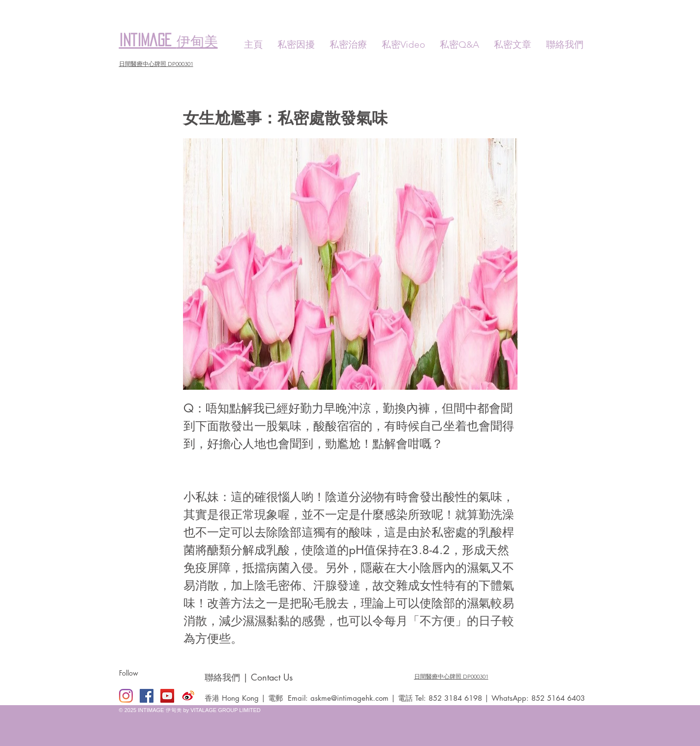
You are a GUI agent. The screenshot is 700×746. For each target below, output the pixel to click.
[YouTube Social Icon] (167, 696)
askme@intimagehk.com (350, 698)
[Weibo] (188, 696)
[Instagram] (126, 696)
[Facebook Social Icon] (147, 696)
